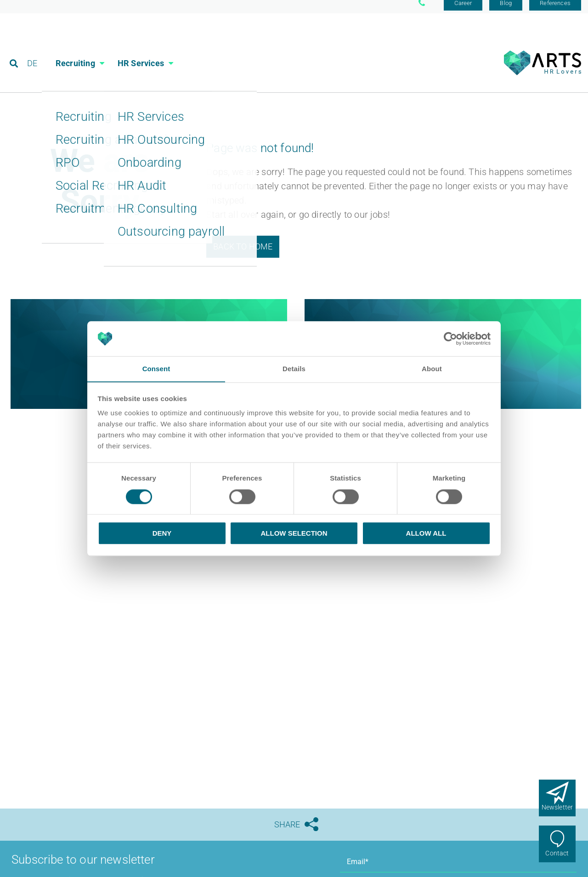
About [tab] (432, 369)
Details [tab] (294, 369)
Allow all (426, 534)
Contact (557, 853)
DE (33, 48)
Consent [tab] (156, 369)
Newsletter (557, 807)
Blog (506, 10)
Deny (162, 534)
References (555, 10)
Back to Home (243, 253)
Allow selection (294, 534)
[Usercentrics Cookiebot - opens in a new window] (450, 339)
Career (463, 10)
